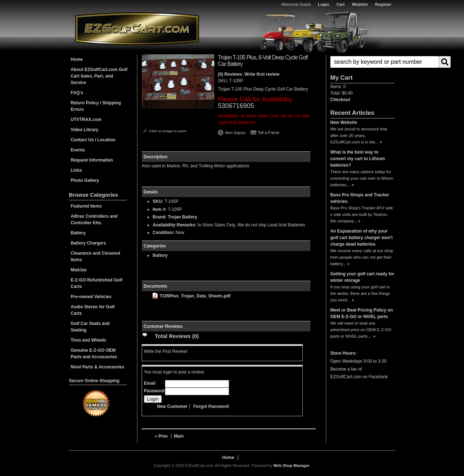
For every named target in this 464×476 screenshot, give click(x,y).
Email (150, 383)
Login (324, 4)
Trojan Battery (183, 217)
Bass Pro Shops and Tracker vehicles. (360, 198)
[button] (362, 62)
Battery (160, 255)
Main (179, 436)
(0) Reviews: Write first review (249, 74)
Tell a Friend (268, 133)
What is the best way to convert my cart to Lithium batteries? (358, 159)
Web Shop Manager (291, 465)
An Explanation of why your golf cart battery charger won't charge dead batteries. (361, 238)
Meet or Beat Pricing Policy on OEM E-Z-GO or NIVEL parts (362, 313)
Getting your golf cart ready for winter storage (362, 277)
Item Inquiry (235, 133)
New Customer (172, 406)
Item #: (160, 209)
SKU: (223, 81)
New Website (344, 122)
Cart (341, 4)
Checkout (340, 100)
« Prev (161, 436)
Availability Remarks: (175, 225)
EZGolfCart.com (137, 28)
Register (383, 4)
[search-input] (385, 62)
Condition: (163, 233)
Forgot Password (211, 406)
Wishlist (360, 4)
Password (154, 391)
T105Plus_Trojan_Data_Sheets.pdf (192, 296)
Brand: (160, 217)
